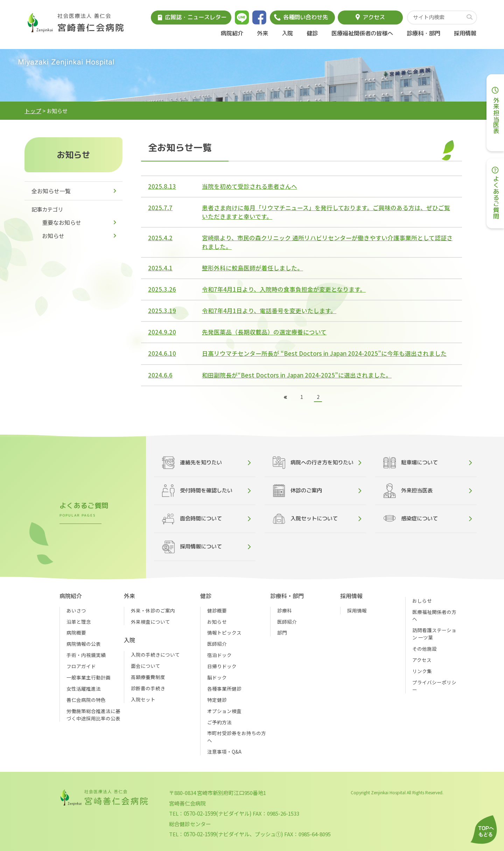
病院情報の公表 (84, 644)
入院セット (143, 699)
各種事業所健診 (224, 689)
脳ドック (217, 677)
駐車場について (411, 463)
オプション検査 (224, 711)
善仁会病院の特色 (86, 700)
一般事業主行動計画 (89, 677)
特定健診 (217, 700)
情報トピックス (224, 632)
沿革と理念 (79, 622)
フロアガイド (81, 666)
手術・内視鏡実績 (86, 655)
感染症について (411, 518)
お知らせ (53, 236)
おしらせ (422, 601)
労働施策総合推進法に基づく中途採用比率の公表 (93, 715)
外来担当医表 (408, 491)
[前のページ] (285, 398)
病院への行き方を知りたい (313, 463)
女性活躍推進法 (84, 689)
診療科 (285, 610)
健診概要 (217, 610)
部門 (282, 632)
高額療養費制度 (148, 677)
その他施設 (425, 649)
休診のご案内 (297, 491)
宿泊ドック (219, 655)
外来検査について (150, 622)
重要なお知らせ (62, 222)
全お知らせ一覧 (51, 191)
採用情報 (465, 33)
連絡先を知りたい (192, 463)
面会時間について (192, 519)
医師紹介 (217, 644)
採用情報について (192, 547)
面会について (146, 666)
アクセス (422, 660)
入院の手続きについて (155, 655)
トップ (33, 111)
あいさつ (76, 610)
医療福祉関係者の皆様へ (362, 33)
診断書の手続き (148, 688)
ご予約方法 (219, 722)
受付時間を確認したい (197, 491)
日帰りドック (222, 666)
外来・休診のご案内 (153, 610)
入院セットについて (305, 519)
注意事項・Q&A (224, 752)
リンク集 (422, 671)
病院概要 (76, 632)
